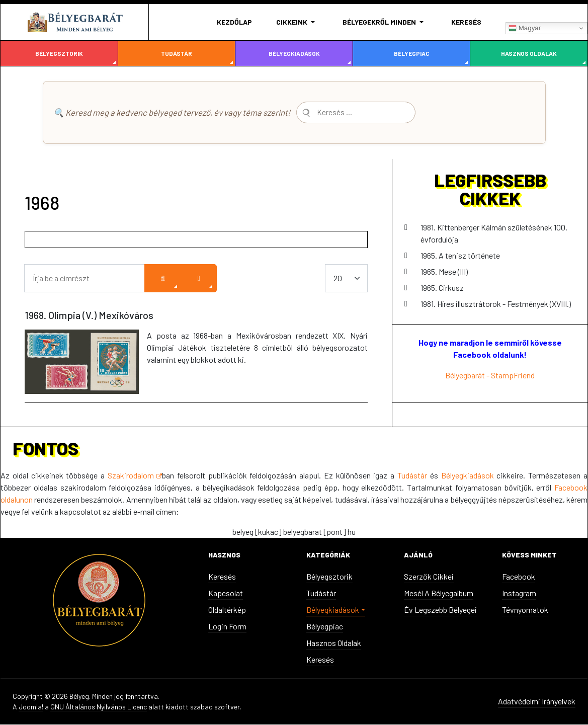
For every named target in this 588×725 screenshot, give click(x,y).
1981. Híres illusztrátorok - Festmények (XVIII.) (496, 304)
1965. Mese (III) (444, 272)
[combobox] (367, 113)
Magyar (525, 28)
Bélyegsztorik (59, 53)
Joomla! (31, 707)
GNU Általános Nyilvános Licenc (99, 707)
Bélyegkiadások (294, 53)
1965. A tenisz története (460, 256)
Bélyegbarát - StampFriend (490, 376)
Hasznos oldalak (529, 53)
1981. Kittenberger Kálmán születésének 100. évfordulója (494, 234)
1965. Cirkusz (442, 288)
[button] (297, 22)
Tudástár (177, 53)
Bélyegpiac (412, 53)
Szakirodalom (135, 476)
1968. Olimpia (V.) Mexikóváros (89, 315)
